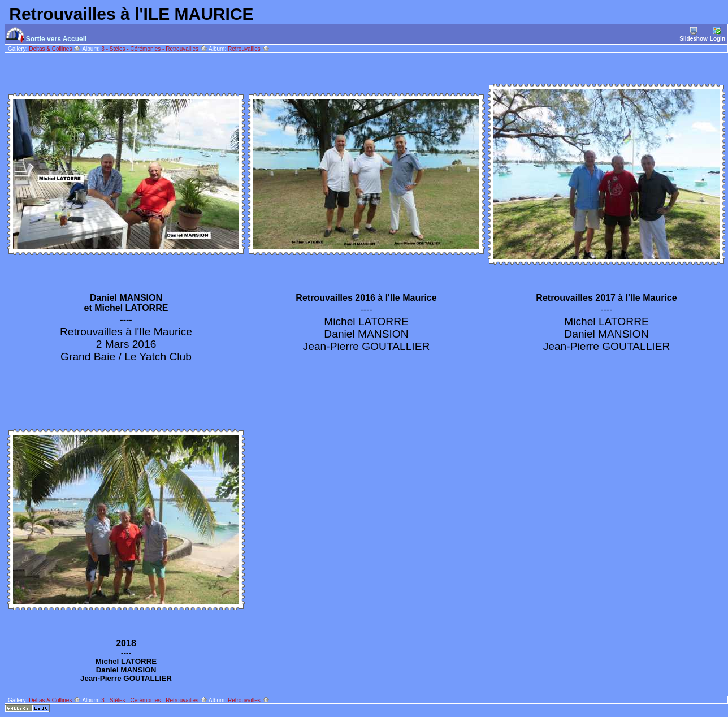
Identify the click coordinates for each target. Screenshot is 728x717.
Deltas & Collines (55, 49)
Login (718, 34)
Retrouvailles (249, 49)
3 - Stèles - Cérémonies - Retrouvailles (154, 49)
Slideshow (693, 34)
